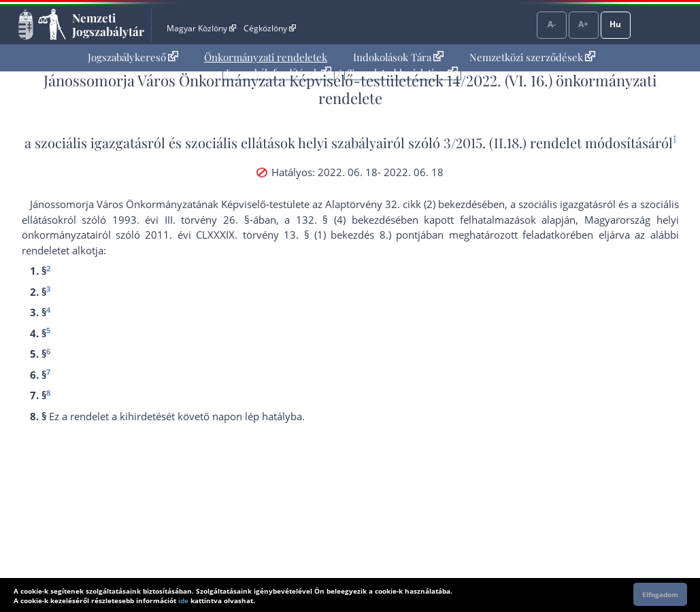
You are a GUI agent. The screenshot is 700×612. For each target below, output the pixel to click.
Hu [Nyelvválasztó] (615, 24)
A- (552, 24)
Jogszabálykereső (133, 57)
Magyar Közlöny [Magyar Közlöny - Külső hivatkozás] (201, 28)
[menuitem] (133, 57)
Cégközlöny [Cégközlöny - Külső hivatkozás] (269, 28)
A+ (583, 24)
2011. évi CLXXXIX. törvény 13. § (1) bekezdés (260, 235)
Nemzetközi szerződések (532, 57)
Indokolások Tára (398, 57)
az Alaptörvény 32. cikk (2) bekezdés (397, 204)
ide (183, 600)
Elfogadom (660, 594)
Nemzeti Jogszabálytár (108, 24)
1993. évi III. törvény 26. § (181, 220)
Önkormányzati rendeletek (266, 57)
